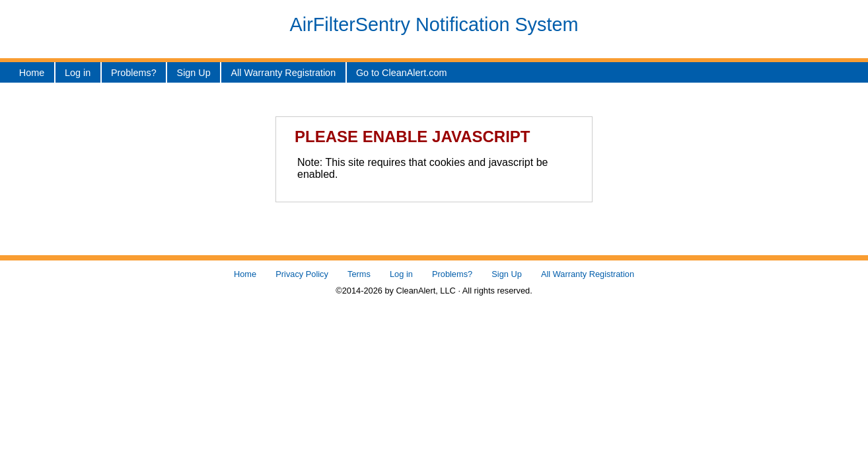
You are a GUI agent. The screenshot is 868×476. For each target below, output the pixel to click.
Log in (78, 73)
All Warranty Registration (284, 73)
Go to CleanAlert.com (402, 73)
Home (32, 73)
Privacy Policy (302, 274)
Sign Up (194, 73)
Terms (359, 274)
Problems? (134, 73)
